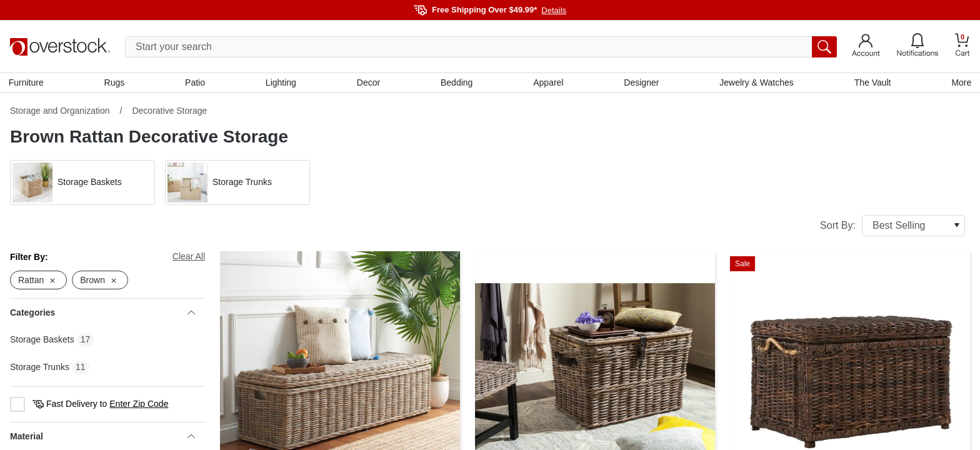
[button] (82, 184)
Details (554, 10)
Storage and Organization (60, 112)
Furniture (27, 83)
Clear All (189, 257)
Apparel (548, 83)
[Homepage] (60, 47)
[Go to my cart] (962, 47)
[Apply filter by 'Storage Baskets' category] (82, 184)
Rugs (115, 83)
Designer (641, 83)
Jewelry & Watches (756, 83)
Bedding (457, 83)
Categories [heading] (102, 314)
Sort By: (892, 227)
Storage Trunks (40, 369)
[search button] (824, 47)
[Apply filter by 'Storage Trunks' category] (237, 184)
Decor (368, 83)
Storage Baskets (42, 341)
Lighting (282, 83)
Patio (196, 83)
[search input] (481, 47)
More (960, 83)
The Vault (872, 83)
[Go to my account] (866, 47)
